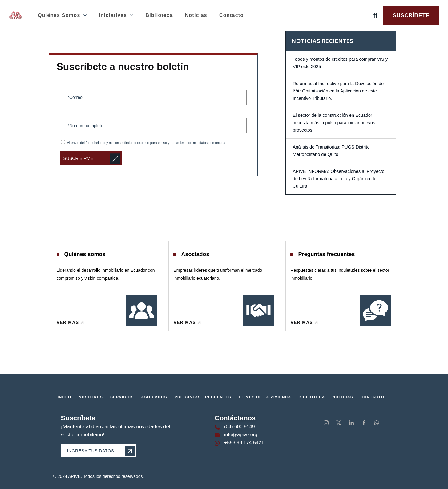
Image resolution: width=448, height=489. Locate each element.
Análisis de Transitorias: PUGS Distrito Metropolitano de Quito (331, 151)
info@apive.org (241, 435)
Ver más (71, 322)
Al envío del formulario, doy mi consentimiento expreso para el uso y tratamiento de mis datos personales (146, 143)
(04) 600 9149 (240, 427)
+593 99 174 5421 (244, 443)
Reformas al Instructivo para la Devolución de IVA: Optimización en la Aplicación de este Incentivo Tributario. (338, 91)
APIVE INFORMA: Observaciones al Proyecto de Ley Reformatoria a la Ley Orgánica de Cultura (338, 179)
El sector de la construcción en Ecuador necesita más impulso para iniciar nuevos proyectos (334, 123)
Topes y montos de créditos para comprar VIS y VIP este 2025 (340, 63)
